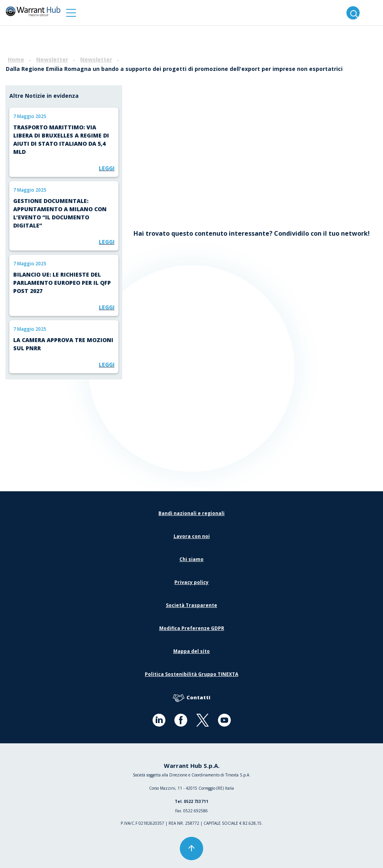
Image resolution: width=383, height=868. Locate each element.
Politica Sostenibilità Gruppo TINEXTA (191, 674)
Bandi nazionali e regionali (191, 513)
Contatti (191, 698)
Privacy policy (191, 582)
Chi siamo (191, 559)
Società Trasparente (191, 605)
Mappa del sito (191, 651)
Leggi (107, 168)
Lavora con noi (192, 536)
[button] (71, 13)
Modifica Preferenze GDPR (192, 628)
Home (16, 59)
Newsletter (52, 59)
